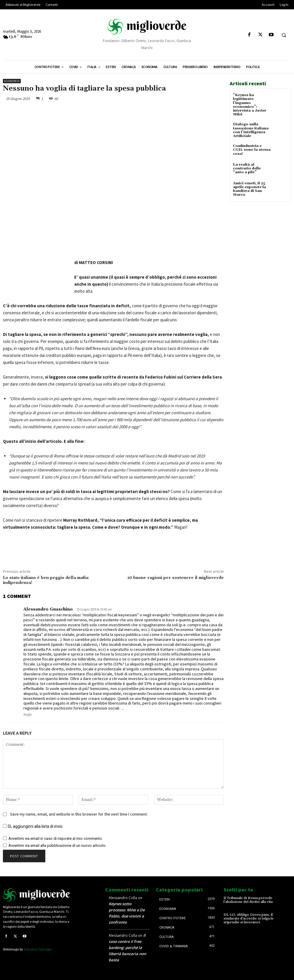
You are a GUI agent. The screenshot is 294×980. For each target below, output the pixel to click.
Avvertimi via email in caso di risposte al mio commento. (56, 838)
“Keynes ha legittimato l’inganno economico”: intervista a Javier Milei (250, 105)
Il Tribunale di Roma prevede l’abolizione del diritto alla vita (248, 900)
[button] (284, 35)
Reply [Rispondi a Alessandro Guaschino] (28, 715)
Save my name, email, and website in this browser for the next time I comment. (79, 814)
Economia (12, 81)
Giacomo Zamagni (38, 949)
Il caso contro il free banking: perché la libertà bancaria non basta (127, 948)
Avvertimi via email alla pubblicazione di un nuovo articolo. (57, 845)
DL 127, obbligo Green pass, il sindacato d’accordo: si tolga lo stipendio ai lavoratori (249, 919)
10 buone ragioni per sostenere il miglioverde (176, 578)
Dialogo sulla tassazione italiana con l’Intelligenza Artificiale (251, 130)
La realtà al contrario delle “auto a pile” (247, 168)
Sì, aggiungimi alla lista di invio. (33, 826)
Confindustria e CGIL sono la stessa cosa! (252, 150)
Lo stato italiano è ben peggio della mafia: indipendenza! (46, 580)
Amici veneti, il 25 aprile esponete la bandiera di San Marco (249, 189)
